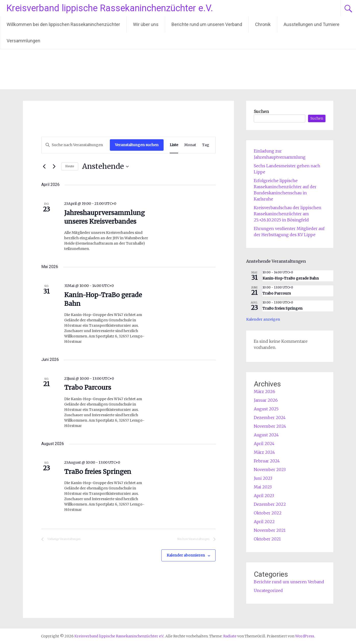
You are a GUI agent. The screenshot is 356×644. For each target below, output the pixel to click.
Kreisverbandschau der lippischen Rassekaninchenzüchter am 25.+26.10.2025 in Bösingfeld (288, 214)
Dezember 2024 (270, 418)
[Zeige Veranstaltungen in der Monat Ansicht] (190, 145)
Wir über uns (146, 24)
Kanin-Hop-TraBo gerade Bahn (291, 278)
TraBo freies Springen (98, 472)
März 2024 (264, 452)
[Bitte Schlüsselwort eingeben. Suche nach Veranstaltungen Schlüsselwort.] (76, 145)
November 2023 (270, 470)
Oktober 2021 (267, 539)
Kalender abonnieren (186, 555)
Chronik (263, 24)
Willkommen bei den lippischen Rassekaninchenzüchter (63, 24)
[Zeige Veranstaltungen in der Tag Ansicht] (206, 145)
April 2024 (264, 444)
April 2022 (264, 522)
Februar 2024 (267, 461)
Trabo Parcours (88, 388)
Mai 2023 (263, 487)
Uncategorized (268, 590)
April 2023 (264, 496)
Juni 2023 (263, 478)
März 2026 (265, 392)
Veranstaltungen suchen (137, 145)
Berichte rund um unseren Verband (207, 24)
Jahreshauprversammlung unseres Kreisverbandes (104, 217)
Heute (70, 166)
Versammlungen (23, 41)
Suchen (261, 111)
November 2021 (270, 530)
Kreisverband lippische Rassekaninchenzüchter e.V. (110, 8)
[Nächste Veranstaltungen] (54, 167)
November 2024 (270, 426)
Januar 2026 (266, 400)
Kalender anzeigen (263, 319)
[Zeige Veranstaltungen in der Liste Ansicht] (174, 145)
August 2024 (266, 435)
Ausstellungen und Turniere (312, 24)
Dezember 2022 (270, 504)
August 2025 (266, 409)
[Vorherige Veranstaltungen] (44, 167)
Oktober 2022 (268, 513)
